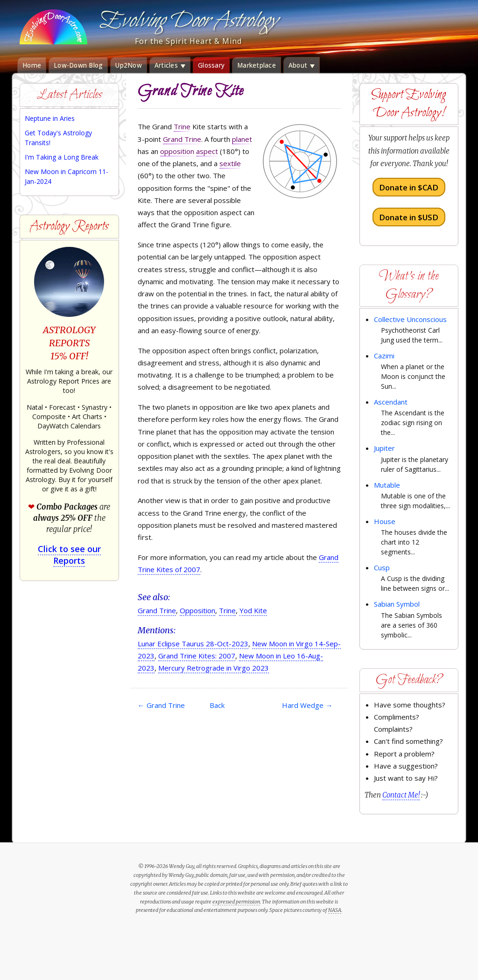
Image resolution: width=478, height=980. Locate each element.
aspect (207, 151)
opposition (177, 151)
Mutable (387, 485)
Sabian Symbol (397, 604)
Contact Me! (401, 795)
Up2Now (129, 65)
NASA (335, 910)
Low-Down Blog (78, 65)
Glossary (211, 65)
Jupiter (384, 448)
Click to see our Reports (69, 555)
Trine (182, 126)
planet (242, 139)
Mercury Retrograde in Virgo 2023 (214, 668)
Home (32, 65)
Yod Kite (253, 610)
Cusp (382, 567)
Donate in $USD (409, 217)
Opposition (197, 610)
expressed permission (236, 902)
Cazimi (384, 356)
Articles (170, 65)
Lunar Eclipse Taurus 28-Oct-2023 (193, 644)
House (385, 521)
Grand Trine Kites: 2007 (197, 656)
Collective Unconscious (410, 319)
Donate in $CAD (409, 187)
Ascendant (391, 402)
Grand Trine (182, 139)
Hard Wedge (307, 705)
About (302, 65)
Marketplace (257, 65)
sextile (230, 163)
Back (217, 705)
